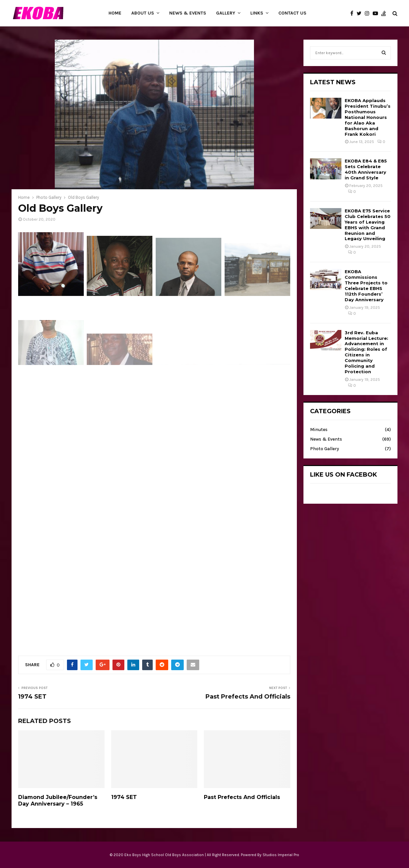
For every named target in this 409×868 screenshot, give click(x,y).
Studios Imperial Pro (281, 855)
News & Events (188, 13)
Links (257, 13)
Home (115, 13)
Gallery (226, 13)
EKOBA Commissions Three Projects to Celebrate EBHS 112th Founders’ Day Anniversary (366, 285)
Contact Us (292, 13)
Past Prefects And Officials (248, 697)
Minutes (319, 430)
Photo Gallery (325, 449)
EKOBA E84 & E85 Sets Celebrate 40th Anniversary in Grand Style (366, 169)
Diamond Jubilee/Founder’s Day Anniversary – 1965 (58, 801)
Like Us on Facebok (344, 475)
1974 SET (32, 697)
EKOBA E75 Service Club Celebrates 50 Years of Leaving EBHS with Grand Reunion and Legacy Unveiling (368, 225)
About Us (143, 13)
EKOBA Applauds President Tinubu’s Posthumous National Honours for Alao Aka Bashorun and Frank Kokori (368, 117)
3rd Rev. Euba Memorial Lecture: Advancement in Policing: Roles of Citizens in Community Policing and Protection (366, 352)
